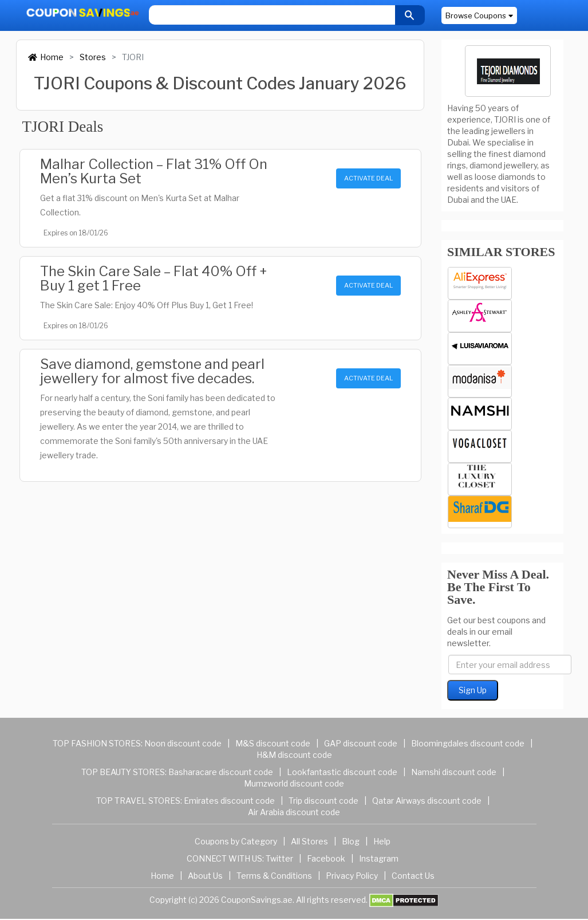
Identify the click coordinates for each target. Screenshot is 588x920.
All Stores (309, 841)
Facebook (326, 858)
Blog (351, 841)
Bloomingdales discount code (468, 743)
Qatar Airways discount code (427, 801)
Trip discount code (323, 801)
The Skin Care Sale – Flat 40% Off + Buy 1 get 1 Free (153, 278)
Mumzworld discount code (294, 783)
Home (46, 57)
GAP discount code (361, 743)
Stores (93, 57)
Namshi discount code (454, 772)
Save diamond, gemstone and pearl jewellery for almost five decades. (152, 371)
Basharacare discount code (221, 772)
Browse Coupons (479, 15)
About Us (205, 876)
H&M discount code (294, 755)
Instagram (379, 858)
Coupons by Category (236, 841)
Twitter (279, 858)
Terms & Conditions (274, 876)
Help (382, 841)
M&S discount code (273, 743)
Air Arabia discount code (294, 812)
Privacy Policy (352, 876)
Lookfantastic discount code (342, 772)
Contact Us (413, 876)
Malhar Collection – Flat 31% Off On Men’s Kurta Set (154, 171)
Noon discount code (183, 743)
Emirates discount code (229, 801)
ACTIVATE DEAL (368, 178)
